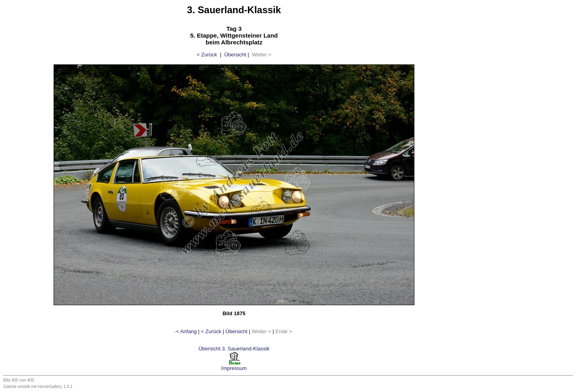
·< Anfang (185, 331)
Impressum (234, 368)
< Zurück (207, 55)
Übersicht (235, 55)
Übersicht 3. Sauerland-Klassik (234, 349)
